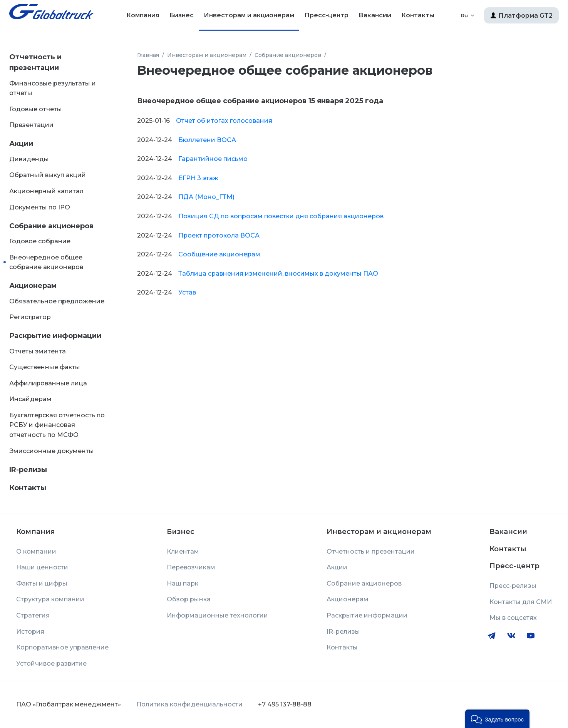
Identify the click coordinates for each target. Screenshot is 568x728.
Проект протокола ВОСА (219, 235)
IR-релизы (28, 470)
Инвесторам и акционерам (249, 15)
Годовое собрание (40, 241)
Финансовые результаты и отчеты (53, 88)
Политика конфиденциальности (189, 704)
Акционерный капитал (46, 191)
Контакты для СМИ (521, 602)
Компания (143, 15)
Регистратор (30, 317)
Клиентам (183, 551)
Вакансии (375, 15)
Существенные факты (45, 367)
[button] (497, 719)
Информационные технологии (217, 615)
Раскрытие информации (55, 336)
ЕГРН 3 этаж (198, 178)
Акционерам (33, 286)
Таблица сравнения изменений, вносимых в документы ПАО (278, 274)
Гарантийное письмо (213, 159)
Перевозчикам (191, 567)
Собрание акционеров (51, 226)
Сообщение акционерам (219, 254)
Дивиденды (29, 159)
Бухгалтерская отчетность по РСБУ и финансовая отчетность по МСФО (57, 425)
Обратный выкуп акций (48, 175)
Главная (148, 55)
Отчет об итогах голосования (224, 121)
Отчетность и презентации (35, 63)
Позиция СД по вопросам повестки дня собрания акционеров (281, 216)
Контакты (418, 15)
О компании (36, 551)
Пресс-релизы (513, 586)
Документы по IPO (40, 207)
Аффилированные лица (48, 383)
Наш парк (183, 583)
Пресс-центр (326, 15)
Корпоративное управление (62, 647)
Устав (187, 292)
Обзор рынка (189, 599)
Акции (21, 144)
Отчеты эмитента (38, 351)
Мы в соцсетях (513, 618)
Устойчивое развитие (51, 664)
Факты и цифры (42, 583)
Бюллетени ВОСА (207, 140)
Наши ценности (42, 567)
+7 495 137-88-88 (285, 704)
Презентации (31, 125)
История (30, 632)
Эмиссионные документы (52, 451)
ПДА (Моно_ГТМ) (206, 197)
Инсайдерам (30, 399)
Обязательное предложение (57, 301)
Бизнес (182, 15)
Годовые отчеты (36, 109)
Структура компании (50, 599)
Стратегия (33, 615)
